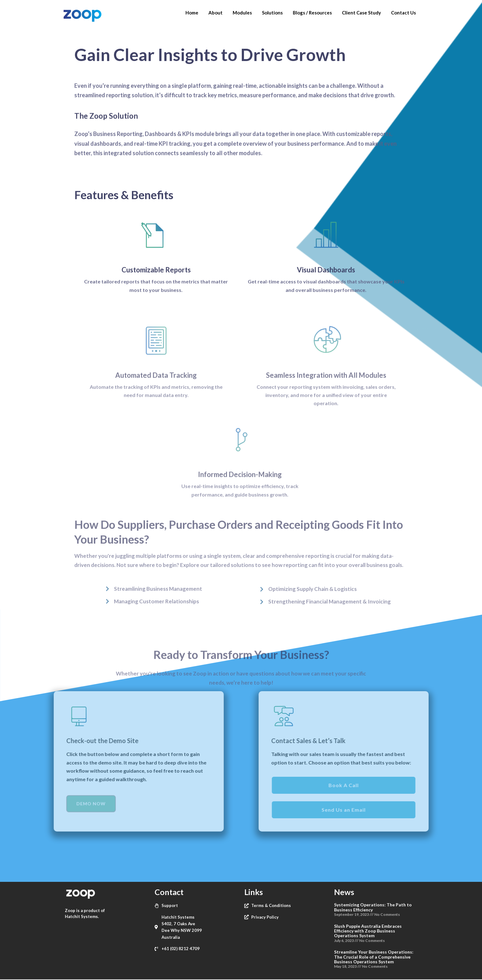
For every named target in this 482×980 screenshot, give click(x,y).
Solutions (272, 13)
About (215, 13)
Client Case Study (361, 13)
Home (192, 13)
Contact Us (403, 13)
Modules (242, 13)
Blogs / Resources (312, 13)
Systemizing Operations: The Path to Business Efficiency (373, 907)
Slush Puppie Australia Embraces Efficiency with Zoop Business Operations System (368, 931)
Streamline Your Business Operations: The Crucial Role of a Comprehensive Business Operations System (374, 957)
